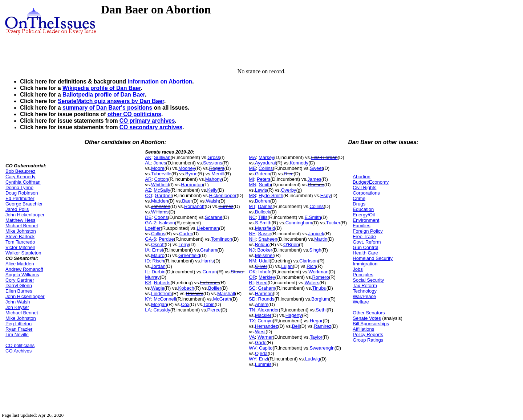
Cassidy (162, 310)
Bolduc (262, 244)
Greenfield (189, 255)
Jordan (158, 266)
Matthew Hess (20, 220)
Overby (288, 190)
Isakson (167, 223)
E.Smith (313, 217)
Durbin (158, 272)
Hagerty (294, 315)
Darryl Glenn (19, 286)
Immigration (365, 264)
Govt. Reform (367, 242)
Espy (326, 195)
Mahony (214, 179)
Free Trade (364, 236)
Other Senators (369, 313)
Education (363, 209)
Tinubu (319, 288)
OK (252, 272)
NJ (252, 250)
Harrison (264, 293)
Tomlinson (222, 239)
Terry (184, 244)
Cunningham (299, 223)
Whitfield (160, 185)
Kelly (212, 190)
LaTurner (210, 283)
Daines (265, 206)
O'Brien (291, 244)
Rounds (266, 299)
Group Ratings (368, 340)
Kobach (186, 288)
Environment (366, 220)
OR (252, 277)
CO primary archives (147, 121)
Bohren (263, 201)
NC (252, 217)
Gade (261, 342)
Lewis (261, 190)
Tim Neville (17, 335)
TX (252, 321)
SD (252, 299)
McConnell (165, 299)
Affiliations (363, 329)
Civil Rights (364, 187)
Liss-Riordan (325, 157)
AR (148, 179)
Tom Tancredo (20, 242)
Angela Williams (22, 275)
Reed (262, 283)
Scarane (214, 217)
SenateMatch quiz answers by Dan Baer (111, 101)
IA (147, 250)
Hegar (316, 321)
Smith (265, 185)
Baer (187, 201)
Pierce (214, 310)
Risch (159, 261)
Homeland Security (373, 258)
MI (251, 179)
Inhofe (265, 272)
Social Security (368, 280)
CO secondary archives (151, 127)
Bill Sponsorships (371, 324)
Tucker (333, 223)
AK (148, 157)
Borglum (320, 299)
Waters (312, 283)
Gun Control (365, 247)
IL (147, 272)
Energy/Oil (364, 215)
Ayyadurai (265, 163)
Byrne (191, 174)
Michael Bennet (22, 226)
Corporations (366, 193)
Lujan (287, 266)
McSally (162, 190)
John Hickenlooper (25, 215)
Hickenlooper (223, 195)
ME (252, 168)
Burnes (226, 206)
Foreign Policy (368, 231)
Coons (161, 217)
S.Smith (263, 223)
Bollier (215, 288)
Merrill (218, 174)
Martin (321, 239)
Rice (289, 174)
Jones (160, 163)
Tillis (263, 217)
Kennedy (299, 163)
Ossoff (158, 244)
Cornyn (265, 321)
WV (252, 348)
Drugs (359, 204)
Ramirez (323, 326)
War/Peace (364, 296)
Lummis (263, 364)
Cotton (161, 179)
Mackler (263, 315)
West (260, 332)
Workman (318, 272)
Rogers (217, 168)
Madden (160, 201)
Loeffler (153, 228)
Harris (208, 261)
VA (252, 337)
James (314, 179)
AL (148, 163)
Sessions (213, 163)
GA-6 (150, 239)
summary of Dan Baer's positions (107, 108)
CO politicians (20, 345)
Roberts (162, 283)
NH (252, 239)
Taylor (316, 337)
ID (147, 261)
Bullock (263, 212)
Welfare (361, 302)
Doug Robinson (22, 193)
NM (252, 261)
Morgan (159, 304)
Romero (320, 277)
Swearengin (322, 348)
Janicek (316, 234)
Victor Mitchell (20, 247)
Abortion (361, 177)
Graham (209, 250)
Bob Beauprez (20, 171)
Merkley (267, 277)
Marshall (226, 293)
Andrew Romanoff (24, 269)
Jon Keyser (17, 307)
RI (251, 283)
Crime (359, 198)
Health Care (365, 253)
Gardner (163, 195)
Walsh (212, 201)
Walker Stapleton (23, 253)
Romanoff (194, 206)
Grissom (194, 293)
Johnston (161, 206)
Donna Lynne (19, 187)
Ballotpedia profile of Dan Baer (104, 95)
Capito (266, 348)
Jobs (358, 269)
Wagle (158, 288)
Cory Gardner (20, 280)
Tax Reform (365, 286)
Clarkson (309, 261)
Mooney (187, 168)
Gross (214, 157)
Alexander (268, 310)
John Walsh (18, 302)
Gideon (263, 174)
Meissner (265, 255)
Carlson (316, 185)
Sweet (316, 168)
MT (252, 206)
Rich (311, 266)
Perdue (166, 239)
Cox (185, 304)
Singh (315, 250)
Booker (265, 250)
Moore (158, 168)
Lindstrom (161, 293)
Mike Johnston (21, 231)
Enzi (263, 359)
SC (252, 288)
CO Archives (19, 351)
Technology (365, 291)
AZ (148, 190)
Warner (265, 337)
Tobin (209, 304)
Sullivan (162, 157)
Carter (186, 234)
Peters (264, 179)
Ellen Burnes (19, 291)
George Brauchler (24, 204)
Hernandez (267, 326)
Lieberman (208, 228)
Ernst (158, 250)
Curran (210, 272)
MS (252, 195)
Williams (160, 212)
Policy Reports (368, 335)
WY (252, 359)
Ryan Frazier (19, 329)
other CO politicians (134, 114)
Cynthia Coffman (23, 182)
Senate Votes (367, 318)
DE (148, 217)
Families (361, 226)
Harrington (192, 185)
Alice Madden (20, 264)
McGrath (222, 299)
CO (149, 195)
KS (148, 283)
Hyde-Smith (271, 195)
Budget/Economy (371, 182)
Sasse (265, 234)
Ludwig (313, 359)
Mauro (158, 255)
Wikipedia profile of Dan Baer (102, 88)
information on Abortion (160, 81)
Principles (363, 275)
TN (252, 310)
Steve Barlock (20, 236)
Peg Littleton (19, 324)
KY (148, 299)
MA (252, 157)
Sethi (321, 310)
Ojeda (261, 353)
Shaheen (268, 239)
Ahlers (262, 304)
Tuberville (161, 174)
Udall (264, 261)
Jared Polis (17, 209)
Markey (266, 157)
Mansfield (265, 228)
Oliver (261, 266)
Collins (158, 234)
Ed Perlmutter (20, 198)
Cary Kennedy (20, 177)
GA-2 (150, 223)
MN (252, 185)
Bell (296, 326)
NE (252, 234)
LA (148, 310)
